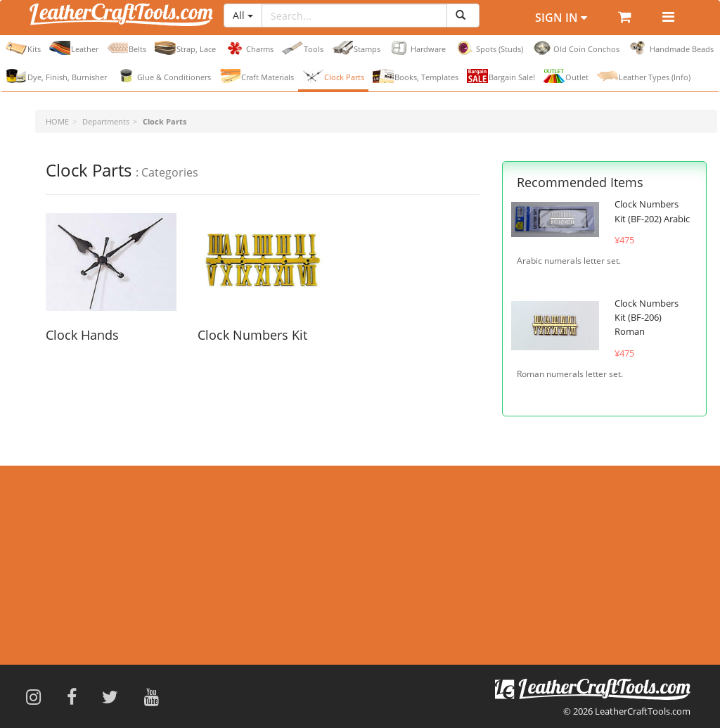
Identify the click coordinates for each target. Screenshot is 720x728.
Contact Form (547, 551)
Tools (303, 48)
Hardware (417, 48)
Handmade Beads (671, 48)
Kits (23, 48)
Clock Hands (82, 335)
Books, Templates (416, 76)
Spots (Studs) (489, 48)
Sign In (561, 18)
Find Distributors (81, 615)
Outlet (566, 76)
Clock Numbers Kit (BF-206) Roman (647, 318)
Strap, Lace (185, 48)
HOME (57, 121)
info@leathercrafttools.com (582, 580)
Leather (74, 48)
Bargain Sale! (501, 76)
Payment (292, 594)
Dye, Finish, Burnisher (56, 76)
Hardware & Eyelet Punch (99, 572)
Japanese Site (532, 608)
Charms (249, 48)
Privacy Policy (74, 594)
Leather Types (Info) (644, 76)
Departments (106, 121)
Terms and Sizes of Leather (102, 550)
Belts (127, 48)
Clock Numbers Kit (252, 335)
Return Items (300, 615)
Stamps (356, 48)
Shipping (291, 550)
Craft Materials (257, 76)
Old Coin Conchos (576, 48)
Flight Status (299, 572)
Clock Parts (333, 76)
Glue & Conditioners (163, 76)
